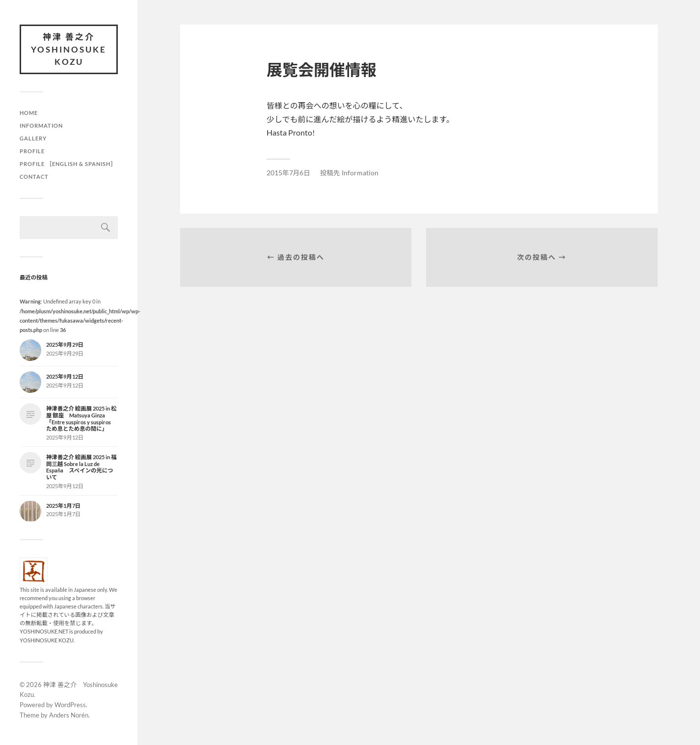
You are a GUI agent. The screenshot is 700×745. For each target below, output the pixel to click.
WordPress (70, 705)
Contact (34, 177)
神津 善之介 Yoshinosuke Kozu (69, 49)
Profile (32, 151)
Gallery (33, 138)
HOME (29, 113)
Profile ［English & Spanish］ (68, 164)
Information (41, 125)
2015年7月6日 (288, 173)
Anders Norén (69, 715)
